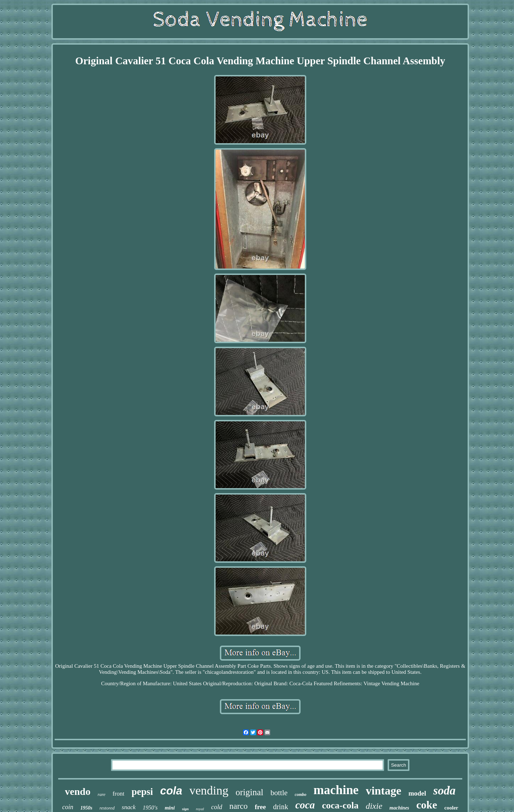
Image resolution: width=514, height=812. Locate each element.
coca (305, 805)
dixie (374, 806)
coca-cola (340, 805)
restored (107, 808)
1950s (86, 808)
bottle (279, 793)
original (250, 792)
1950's (150, 808)
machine (336, 790)
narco (239, 806)
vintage (384, 791)
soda (444, 791)
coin (68, 807)
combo (301, 795)
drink (281, 807)
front (118, 794)
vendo (78, 791)
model (417, 793)
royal (200, 809)
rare (101, 794)
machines (399, 808)
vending (209, 790)
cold (217, 807)
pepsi (142, 792)
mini (170, 808)
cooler (451, 808)
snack (129, 807)
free (260, 807)
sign (185, 809)
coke (427, 805)
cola (171, 791)
